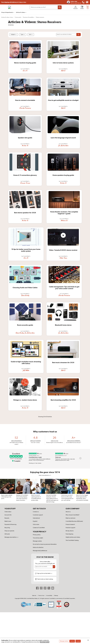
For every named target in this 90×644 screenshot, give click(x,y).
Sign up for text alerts (45, 573)
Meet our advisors (71, 518)
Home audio (18, 17)
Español (35, 521)
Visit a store (36, 525)
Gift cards (7, 534)
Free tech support (70, 528)
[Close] (88, 641)
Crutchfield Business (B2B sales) (74, 521)
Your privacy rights (38, 538)
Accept (78, 642)
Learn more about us (45, 475)
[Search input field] (46, 7)
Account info (8, 515)
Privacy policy (37, 535)
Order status (8, 512)
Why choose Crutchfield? (73, 515)
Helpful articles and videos (73, 537)
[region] (45, 491)
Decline (72, 642)
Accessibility (49, 596)
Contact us (36, 512)
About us (68, 512)
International (36, 518)
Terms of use (41, 596)
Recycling (7, 528)
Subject (14, 35)
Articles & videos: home (7, 17)
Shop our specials (9, 531)
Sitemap (56, 596)
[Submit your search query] (60, 7)
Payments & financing (10, 525)
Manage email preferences (40, 551)
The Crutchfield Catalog (72, 540)
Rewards (7, 518)
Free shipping (14, 2)
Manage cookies (37, 541)
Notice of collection (38, 548)
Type (23, 35)
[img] (83, 2)
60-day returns (70, 531)
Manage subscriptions (11, 537)
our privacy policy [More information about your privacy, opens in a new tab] (45, 643)
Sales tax (34, 596)
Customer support (38, 515)
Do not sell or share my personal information (45, 544)
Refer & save (8, 521)
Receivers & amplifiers (29, 17)
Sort (31, 35)
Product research (70, 525)
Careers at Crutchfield (39, 528)
